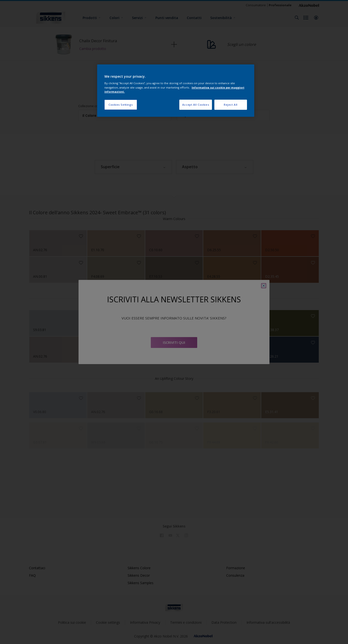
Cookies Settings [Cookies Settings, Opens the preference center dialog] (121, 105)
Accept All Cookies (196, 105)
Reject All (231, 105)
